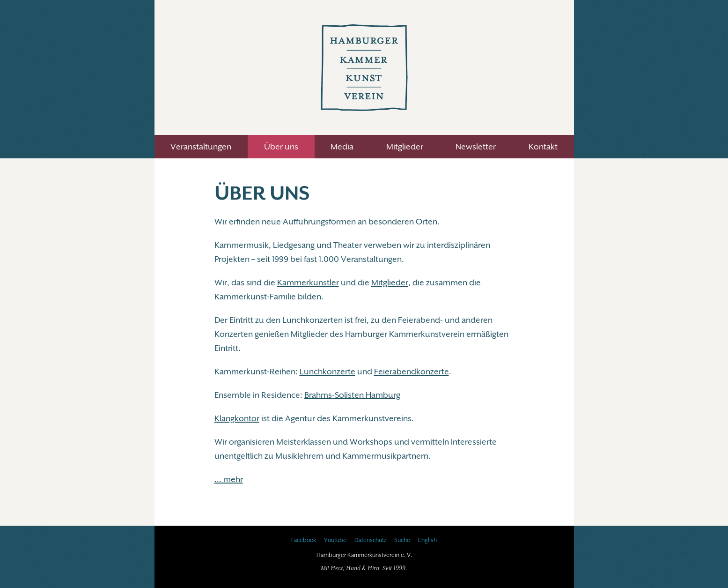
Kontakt (543, 147)
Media (342, 147)
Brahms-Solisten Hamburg (352, 395)
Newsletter (476, 147)
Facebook (304, 540)
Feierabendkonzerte (412, 372)
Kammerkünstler (308, 283)
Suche (402, 540)
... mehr (229, 479)
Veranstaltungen (201, 147)
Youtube (335, 540)
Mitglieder (405, 147)
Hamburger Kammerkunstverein (364, 67)
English (427, 540)
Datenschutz (370, 540)
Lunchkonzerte (327, 372)
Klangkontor (237, 418)
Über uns (281, 147)
